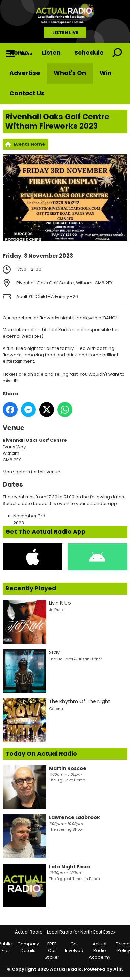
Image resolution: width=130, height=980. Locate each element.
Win (106, 73)
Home (19, 53)
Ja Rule (56, 610)
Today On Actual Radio (41, 754)
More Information (22, 330)
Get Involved (74, 947)
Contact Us (27, 93)
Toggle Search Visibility (117, 53)
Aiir (118, 969)
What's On (70, 73)
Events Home (29, 144)
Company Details (28, 947)
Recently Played (31, 588)
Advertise (25, 73)
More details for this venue (32, 472)
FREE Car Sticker (52, 950)
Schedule (89, 53)
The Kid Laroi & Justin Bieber (75, 659)
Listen (51, 53)
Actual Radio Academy (100, 950)
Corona (56, 709)
